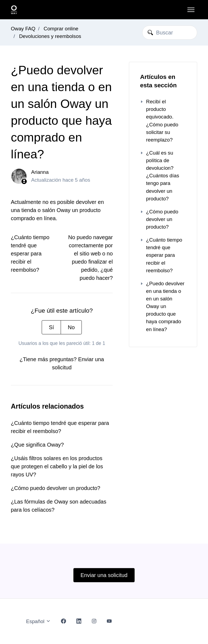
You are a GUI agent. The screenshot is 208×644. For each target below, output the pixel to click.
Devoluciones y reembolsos (50, 36)
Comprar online (61, 29)
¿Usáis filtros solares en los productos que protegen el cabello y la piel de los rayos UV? (57, 466)
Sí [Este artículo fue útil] (51, 327)
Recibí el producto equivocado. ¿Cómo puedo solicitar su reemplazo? (159, 121)
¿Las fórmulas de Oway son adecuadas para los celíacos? (58, 506)
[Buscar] (170, 33)
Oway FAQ (23, 29)
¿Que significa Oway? (37, 445)
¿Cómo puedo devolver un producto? (56, 488)
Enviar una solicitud (104, 575)
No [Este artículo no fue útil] (71, 327)
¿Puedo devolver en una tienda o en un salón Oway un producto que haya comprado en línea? (162, 306)
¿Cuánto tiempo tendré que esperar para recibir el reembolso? (30, 254)
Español (38, 621)
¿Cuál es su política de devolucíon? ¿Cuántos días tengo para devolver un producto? (160, 176)
